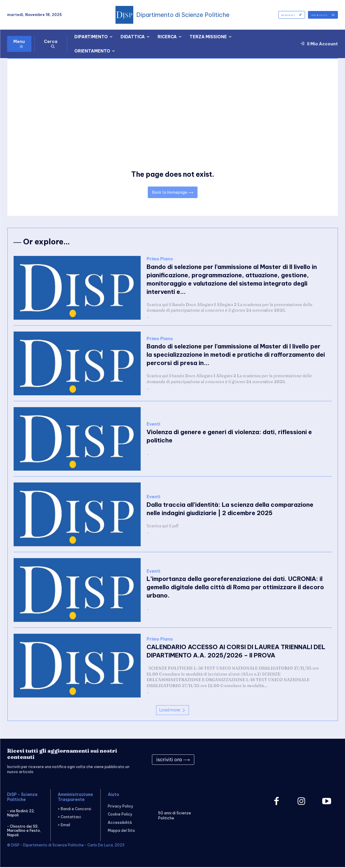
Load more (172, 711)
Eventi (153, 425)
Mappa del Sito (121, 831)
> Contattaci (69, 818)
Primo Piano (160, 260)
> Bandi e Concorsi (74, 810)
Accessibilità (120, 823)
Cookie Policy (120, 815)
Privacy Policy (121, 807)
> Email (64, 826)
